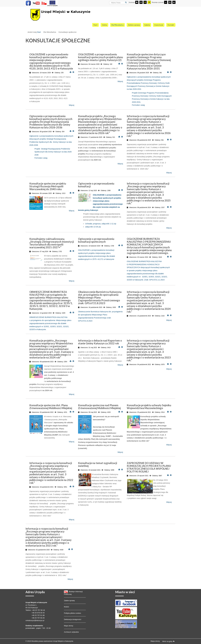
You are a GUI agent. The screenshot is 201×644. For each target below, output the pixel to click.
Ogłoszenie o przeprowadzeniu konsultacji (96, 185)
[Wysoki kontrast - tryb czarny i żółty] (145, 2)
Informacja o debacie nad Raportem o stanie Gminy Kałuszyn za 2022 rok (100, 342)
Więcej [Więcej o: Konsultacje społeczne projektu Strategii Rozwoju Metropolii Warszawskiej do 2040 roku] (72, 211)
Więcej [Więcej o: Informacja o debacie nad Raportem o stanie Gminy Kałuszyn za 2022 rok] (120, 365)
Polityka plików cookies (72, 613)
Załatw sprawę (69, 601)
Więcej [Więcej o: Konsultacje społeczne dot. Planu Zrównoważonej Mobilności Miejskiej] (72, 442)
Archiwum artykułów (71, 632)
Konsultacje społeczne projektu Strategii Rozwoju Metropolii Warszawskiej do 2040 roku (48, 186)
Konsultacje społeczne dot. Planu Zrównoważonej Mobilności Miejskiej (51, 407)
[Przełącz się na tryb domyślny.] (137, 2)
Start (39, 32)
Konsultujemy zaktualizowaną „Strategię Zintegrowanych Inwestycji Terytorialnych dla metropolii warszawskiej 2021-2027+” (52, 243)
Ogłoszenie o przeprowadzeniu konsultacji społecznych (96, 240)
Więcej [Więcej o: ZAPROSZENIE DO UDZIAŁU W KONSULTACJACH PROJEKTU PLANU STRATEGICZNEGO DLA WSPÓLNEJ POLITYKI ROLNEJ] (169, 502)
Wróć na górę (168, 641)
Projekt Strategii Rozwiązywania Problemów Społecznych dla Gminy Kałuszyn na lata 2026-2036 (53, 152)
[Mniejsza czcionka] (166, 2)
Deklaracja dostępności (73, 619)
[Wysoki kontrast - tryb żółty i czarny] (149, 2)
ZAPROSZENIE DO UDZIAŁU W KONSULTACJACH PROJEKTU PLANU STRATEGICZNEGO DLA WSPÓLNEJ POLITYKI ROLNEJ (149, 467)
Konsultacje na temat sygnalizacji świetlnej (98, 464)
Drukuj (71, 72)
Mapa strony (69, 626)
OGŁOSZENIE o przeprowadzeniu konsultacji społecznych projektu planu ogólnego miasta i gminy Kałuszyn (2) (100, 57)
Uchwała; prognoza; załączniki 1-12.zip (101, 224)
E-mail (73, 72)
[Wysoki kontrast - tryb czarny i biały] (141, 2)
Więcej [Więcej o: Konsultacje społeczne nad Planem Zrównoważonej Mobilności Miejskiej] (120, 452)
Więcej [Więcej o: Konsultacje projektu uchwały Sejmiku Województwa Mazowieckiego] (169, 445)
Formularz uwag (138, 105)
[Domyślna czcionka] (170, 2)
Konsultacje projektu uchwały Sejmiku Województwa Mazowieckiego (149, 407)
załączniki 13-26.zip (93, 227)
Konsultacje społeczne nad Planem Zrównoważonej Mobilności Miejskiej (99, 407)
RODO (66, 607)
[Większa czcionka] (174, 2)
